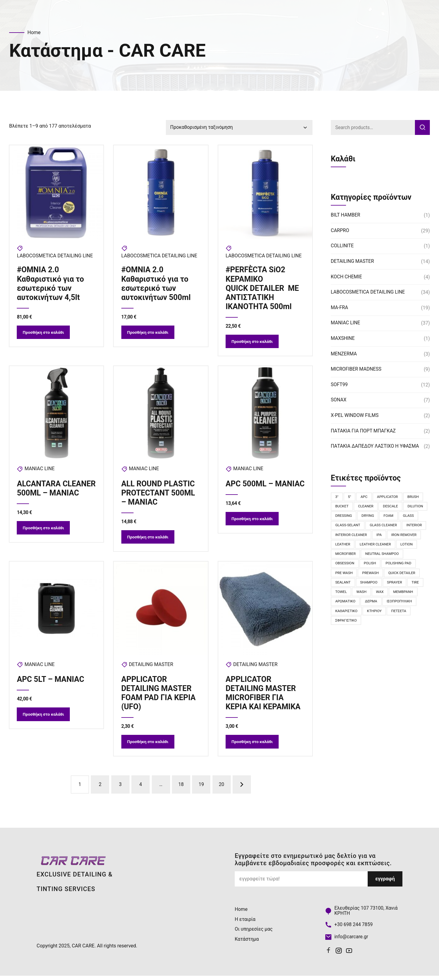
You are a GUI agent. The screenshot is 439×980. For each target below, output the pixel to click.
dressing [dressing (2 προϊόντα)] (369, 517)
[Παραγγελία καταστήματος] (239, 128)
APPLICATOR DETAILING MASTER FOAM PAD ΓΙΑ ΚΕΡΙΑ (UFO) (159, 696)
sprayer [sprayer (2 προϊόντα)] (343, 595)
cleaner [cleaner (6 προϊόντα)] (367, 507)
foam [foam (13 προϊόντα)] (416, 517)
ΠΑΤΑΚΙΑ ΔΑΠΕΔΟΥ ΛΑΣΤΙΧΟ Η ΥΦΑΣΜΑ (376, 447)
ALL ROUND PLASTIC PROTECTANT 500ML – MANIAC (158, 494)
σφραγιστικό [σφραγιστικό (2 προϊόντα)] (396, 624)
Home (34, 32)
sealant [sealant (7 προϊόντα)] (381, 585)
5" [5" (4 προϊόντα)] (350, 497)
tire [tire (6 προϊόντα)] (364, 595)
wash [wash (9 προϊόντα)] (405, 595)
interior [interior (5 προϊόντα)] (343, 536)
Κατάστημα (247, 943)
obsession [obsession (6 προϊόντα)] (389, 566)
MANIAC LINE (40, 470)
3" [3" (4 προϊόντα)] (337, 497)
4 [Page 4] (141, 788)
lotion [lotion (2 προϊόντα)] (383, 556)
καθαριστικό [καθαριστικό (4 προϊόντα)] (405, 614)
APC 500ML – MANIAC (250, 490)
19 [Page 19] (201, 788)
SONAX (339, 401)
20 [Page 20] (222, 788)
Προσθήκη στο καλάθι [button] (45, 333)
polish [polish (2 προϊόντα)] (415, 566)
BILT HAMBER (346, 215)
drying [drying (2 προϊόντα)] (394, 517)
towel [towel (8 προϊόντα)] (384, 595)
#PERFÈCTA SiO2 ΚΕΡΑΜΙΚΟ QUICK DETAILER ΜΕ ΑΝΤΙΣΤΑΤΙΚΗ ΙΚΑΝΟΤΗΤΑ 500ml (262, 289)
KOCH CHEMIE (347, 277)
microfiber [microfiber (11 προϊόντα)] (410, 556)
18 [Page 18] (181, 788)
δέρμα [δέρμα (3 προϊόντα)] (342, 614)
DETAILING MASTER (151, 667)
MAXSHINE (343, 339)
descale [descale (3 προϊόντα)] (392, 507)
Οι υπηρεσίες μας (254, 933)
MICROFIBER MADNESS (357, 370)
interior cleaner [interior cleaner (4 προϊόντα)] (377, 536)
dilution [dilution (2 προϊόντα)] (343, 517)
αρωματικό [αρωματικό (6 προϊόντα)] (394, 605)
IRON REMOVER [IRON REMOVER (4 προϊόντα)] (348, 546)
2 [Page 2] (100, 788)
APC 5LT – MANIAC (51, 682)
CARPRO (340, 231)
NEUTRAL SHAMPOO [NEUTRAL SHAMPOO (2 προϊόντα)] (353, 566)
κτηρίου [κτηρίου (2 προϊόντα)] (343, 624)
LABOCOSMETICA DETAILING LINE (55, 256)
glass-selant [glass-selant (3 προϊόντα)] (369, 527)
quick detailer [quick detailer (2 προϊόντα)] (349, 585)
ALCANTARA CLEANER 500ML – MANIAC (50, 494)
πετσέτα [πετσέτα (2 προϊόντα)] (368, 624)
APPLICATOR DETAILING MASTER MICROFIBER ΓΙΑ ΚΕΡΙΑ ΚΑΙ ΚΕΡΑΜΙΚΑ (263, 696)
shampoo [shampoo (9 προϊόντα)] (407, 585)
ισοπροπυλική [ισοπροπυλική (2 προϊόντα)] (371, 614)
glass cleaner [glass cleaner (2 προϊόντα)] (406, 527)
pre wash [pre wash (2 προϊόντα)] (381, 575)
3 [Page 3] (120, 788)
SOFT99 (339, 385)
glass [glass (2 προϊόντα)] (341, 527)
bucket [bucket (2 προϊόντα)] (342, 507)
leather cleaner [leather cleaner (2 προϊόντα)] (351, 556)
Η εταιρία (245, 923)
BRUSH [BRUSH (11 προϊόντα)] (415, 497)
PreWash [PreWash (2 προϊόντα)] (408, 575)
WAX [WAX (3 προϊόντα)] (339, 605)
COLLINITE (343, 247)
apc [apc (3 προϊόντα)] (365, 497)
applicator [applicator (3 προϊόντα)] (389, 497)
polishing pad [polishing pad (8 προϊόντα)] (349, 575)
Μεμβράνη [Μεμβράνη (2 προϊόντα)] (363, 605)
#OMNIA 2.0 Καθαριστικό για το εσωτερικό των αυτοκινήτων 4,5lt (51, 284)
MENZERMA (344, 354)
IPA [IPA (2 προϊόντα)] (406, 536)
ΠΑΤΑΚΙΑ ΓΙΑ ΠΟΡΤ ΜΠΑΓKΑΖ (364, 431)
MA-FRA (340, 308)
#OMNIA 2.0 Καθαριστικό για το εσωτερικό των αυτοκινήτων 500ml (156, 284)
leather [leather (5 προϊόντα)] (379, 546)
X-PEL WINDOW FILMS (355, 416)
